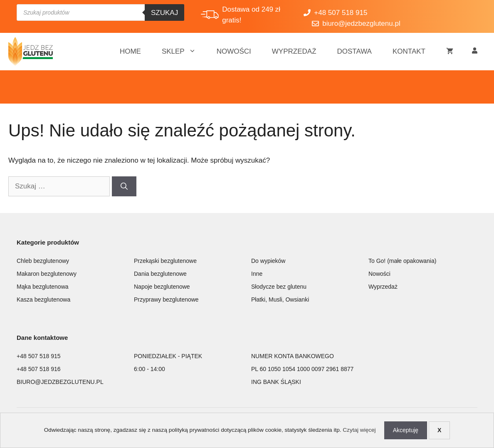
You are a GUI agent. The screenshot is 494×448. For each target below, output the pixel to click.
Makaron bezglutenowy (47, 274)
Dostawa (354, 51)
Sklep (184, 52)
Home (130, 51)
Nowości (234, 51)
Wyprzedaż (294, 51)
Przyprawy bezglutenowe (166, 299)
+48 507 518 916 (39, 369)
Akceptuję (406, 430)
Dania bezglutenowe (160, 274)
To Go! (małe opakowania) (402, 261)
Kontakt (409, 51)
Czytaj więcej (359, 430)
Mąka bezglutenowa (43, 287)
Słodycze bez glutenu (279, 287)
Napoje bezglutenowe (162, 287)
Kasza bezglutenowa (43, 299)
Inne (257, 274)
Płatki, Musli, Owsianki (280, 299)
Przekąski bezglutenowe (165, 261)
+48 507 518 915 (39, 356)
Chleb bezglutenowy (43, 261)
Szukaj (164, 13)
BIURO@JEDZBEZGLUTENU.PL (60, 382)
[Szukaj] (124, 186)
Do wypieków (268, 261)
